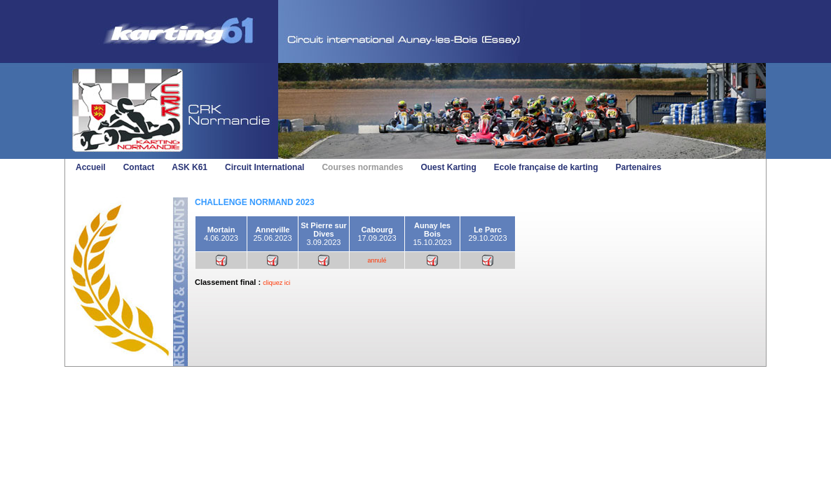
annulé (377, 260)
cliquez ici (276, 283)
